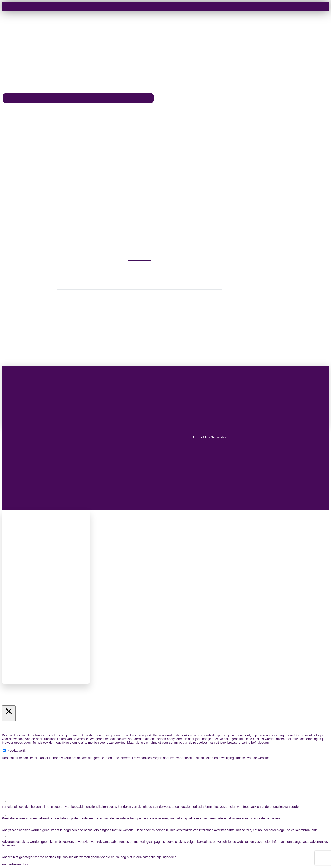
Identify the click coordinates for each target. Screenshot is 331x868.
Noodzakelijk (16, 751)
